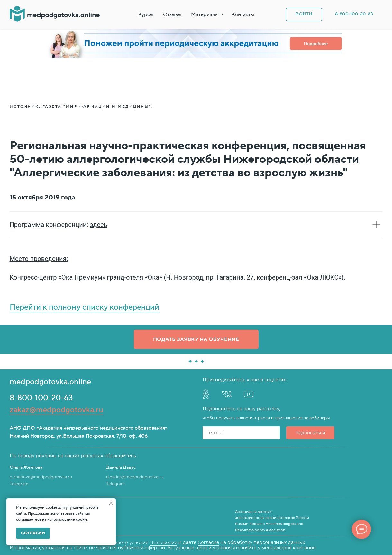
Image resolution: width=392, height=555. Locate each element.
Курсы (146, 14)
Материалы (205, 14)
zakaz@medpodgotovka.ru (56, 410)
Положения (163, 542)
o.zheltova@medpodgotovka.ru (41, 477)
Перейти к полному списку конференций (84, 307)
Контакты (243, 14)
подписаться (310, 433)
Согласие (209, 542)
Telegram (19, 484)
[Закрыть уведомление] (111, 503)
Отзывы (172, 14)
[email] (241, 433)
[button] (196, 339)
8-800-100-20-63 (41, 398)
